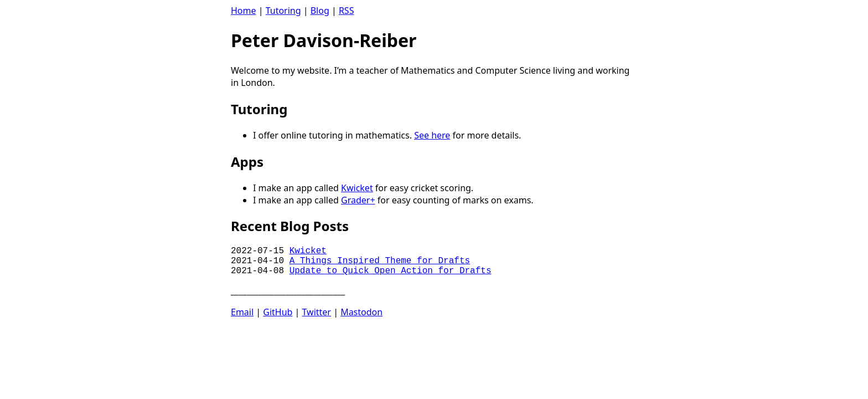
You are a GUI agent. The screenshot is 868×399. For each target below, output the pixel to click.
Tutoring (283, 11)
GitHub (278, 312)
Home (244, 11)
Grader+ (358, 200)
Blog (320, 11)
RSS (347, 11)
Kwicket (357, 188)
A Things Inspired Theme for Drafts (380, 261)
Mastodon (361, 312)
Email (242, 312)
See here (432, 135)
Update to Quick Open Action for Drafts (391, 271)
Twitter (317, 312)
